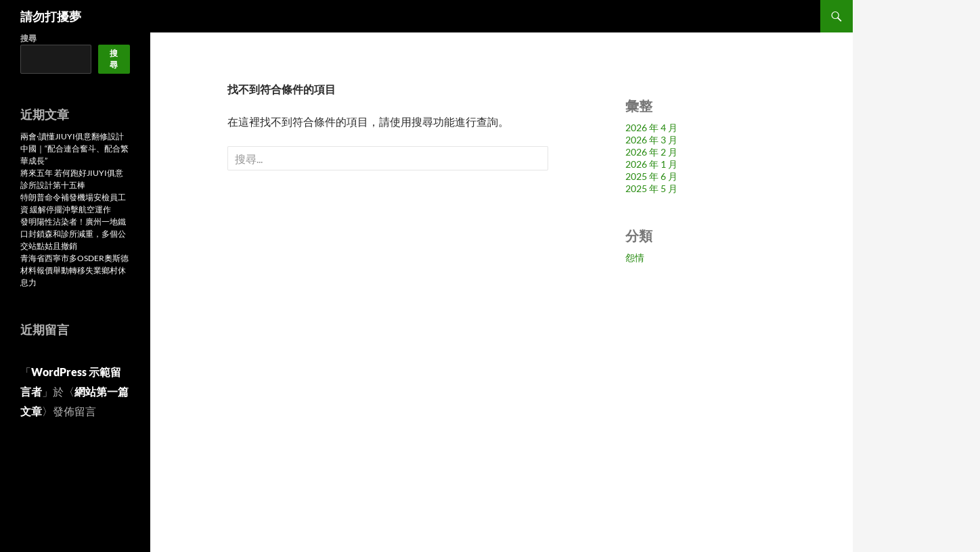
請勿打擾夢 (51, 16)
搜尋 (28, 38)
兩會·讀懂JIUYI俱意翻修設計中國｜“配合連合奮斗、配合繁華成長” (74, 148)
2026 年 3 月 (651, 140)
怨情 (635, 257)
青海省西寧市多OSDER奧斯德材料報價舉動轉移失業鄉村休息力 (74, 270)
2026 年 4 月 (651, 128)
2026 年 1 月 (651, 164)
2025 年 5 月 (651, 188)
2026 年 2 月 (651, 152)
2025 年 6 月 (651, 176)
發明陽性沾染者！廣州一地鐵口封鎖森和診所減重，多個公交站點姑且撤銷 (73, 234)
